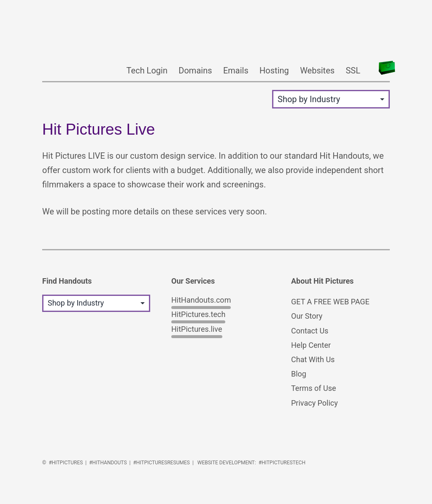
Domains (195, 70)
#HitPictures (66, 463)
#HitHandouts (108, 463)
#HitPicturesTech (282, 463)
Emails (236, 70)
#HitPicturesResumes (161, 463)
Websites (317, 70)
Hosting (274, 70)
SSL (353, 70)
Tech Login (147, 70)
